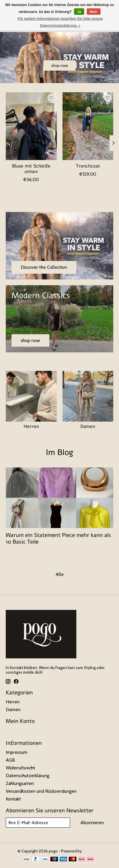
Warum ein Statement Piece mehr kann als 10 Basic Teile (58, 539)
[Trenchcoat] (88, 126)
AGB (10, 760)
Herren (31, 427)
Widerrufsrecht (20, 768)
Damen (88, 427)
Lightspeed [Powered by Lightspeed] (92, 851)
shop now (60, 65)
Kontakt (13, 799)
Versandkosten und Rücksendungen (41, 791)
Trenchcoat (88, 166)
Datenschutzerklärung (28, 776)
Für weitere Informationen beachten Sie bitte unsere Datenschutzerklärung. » (60, 22)
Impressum (17, 752)
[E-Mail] (38, 823)
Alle (60, 574)
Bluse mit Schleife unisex (31, 169)
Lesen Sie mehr (21, 552)
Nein (94, 12)
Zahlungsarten (20, 783)
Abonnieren (92, 823)
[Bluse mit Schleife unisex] (31, 126)
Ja (79, 12)
